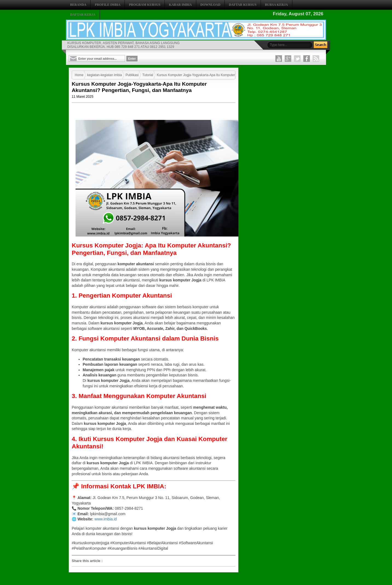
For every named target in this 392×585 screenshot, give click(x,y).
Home (79, 75)
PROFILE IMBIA (108, 5)
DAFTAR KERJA (83, 15)
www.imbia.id (106, 519)
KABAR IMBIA (180, 5)
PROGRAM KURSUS (145, 5)
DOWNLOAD (210, 5)
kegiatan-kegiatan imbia (104, 75)
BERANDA (78, 5)
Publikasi (132, 75)
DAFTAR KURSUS (243, 5)
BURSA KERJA (276, 5)
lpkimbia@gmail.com (108, 514)
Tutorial (148, 75)
